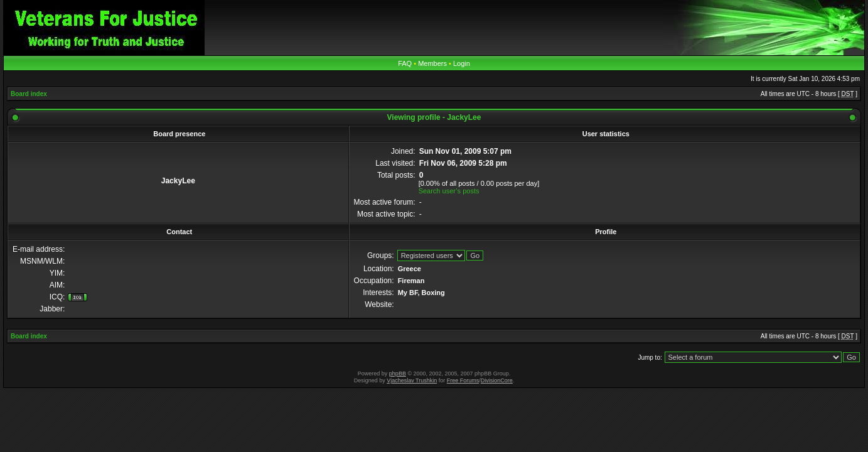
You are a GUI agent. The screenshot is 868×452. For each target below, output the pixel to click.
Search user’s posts (449, 191)
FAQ (405, 63)
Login (462, 63)
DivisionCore (497, 380)
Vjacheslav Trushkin (412, 380)
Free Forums (463, 380)
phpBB (398, 374)
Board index (29, 94)
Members (432, 63)
